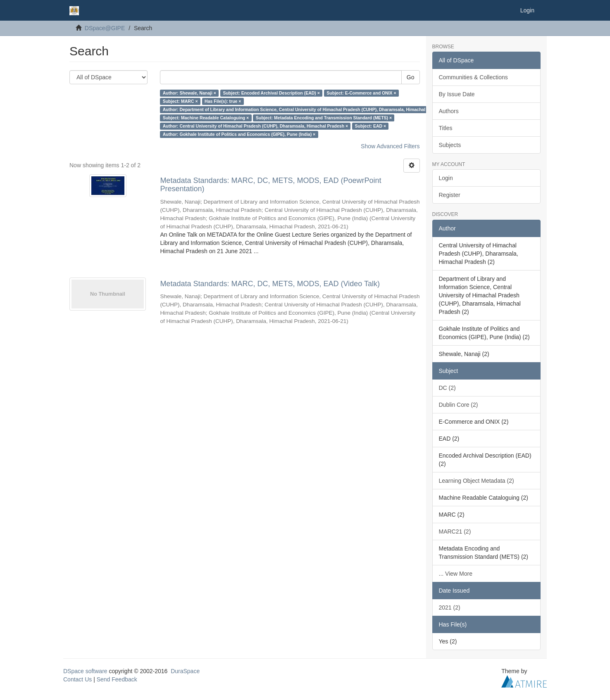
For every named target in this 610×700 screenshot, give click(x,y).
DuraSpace (185, 671)
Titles (446, 128)
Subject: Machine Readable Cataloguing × (206, 118)
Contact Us (77, 679)
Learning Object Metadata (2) (477, 481)
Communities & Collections (473, 77)
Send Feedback (117, 679)
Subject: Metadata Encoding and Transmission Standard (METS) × (324, 118)
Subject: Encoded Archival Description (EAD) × (271, 93)
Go (411, 77)
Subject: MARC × (180, 101)
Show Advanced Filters (390, 146)
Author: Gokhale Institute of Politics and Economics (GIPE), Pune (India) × (239, 134)
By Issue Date (457, 94)
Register (450, 195)
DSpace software (85, 671)
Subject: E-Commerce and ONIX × (361, 93)
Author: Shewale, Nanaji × (189, 93)
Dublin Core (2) (459, 405)
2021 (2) (450, 607)
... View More (456, 574)
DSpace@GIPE (105, 28)
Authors (449, 111)
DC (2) (447, 388)
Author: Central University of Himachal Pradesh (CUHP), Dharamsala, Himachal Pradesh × (255, 126)
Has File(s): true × (223, 101)
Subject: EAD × (371, 126)
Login (446, 178)
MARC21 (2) (455, 532)
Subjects (450, 145)
